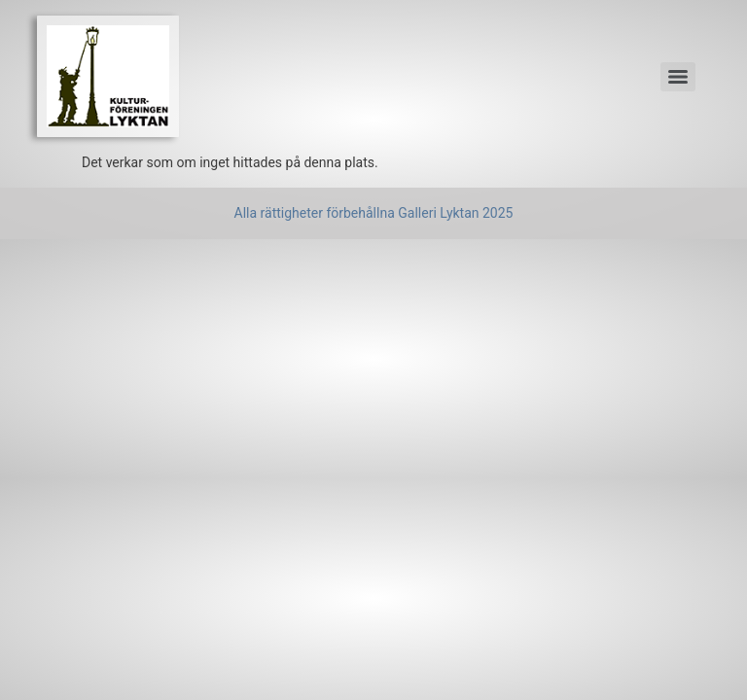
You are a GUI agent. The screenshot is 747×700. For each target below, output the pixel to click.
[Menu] (678, 77)
